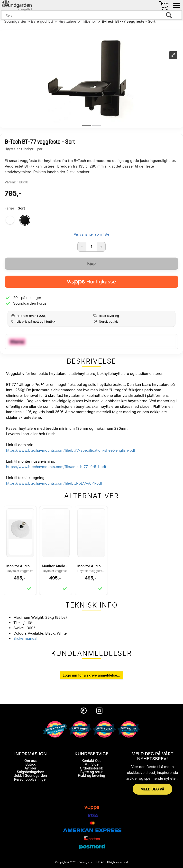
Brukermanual (25, 638)
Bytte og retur (91, 772)
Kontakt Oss (92, 761)
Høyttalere (67, 21)
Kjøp (91, 263)
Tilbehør (89, 21)
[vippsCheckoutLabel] (91, 282)
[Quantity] (91, 247)
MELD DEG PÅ (152, 789)
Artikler (31, 768)
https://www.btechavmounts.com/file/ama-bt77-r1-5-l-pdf (56, 467)
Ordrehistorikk (91, 768)
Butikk (31, 764)
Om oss (30, 761)
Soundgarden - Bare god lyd (28, 21)
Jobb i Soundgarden (31, 775)
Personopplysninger (31, 779)
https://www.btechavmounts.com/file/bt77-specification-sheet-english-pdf (71, 450)
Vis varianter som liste (91, 234)
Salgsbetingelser (30, 772)
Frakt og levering (91, 775)
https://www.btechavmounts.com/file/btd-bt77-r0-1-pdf (54, 483)
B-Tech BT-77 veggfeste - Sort (128, 21)
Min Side (91, 764)
